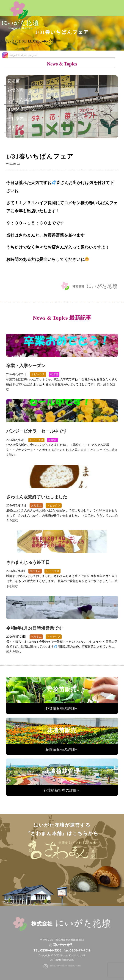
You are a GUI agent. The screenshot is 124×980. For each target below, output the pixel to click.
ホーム (14, 52)
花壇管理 (16, 90)
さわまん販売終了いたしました (37, 497)
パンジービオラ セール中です (37, 431)
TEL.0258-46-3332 (48, 950)
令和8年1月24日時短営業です (34, 628)
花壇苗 (14, 81)
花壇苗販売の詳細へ (62, 749)
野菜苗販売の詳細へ (62, 708)
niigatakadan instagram (65, 965)
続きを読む (14, 651)
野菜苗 (14, 71)
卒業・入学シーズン (26, 366)
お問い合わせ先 (28, 41)
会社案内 (16, 118)
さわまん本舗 (20, 99)
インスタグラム (22, 109)
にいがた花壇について (28, 62)
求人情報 (16, 128)
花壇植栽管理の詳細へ (62, 790)
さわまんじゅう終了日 (28, 562)
